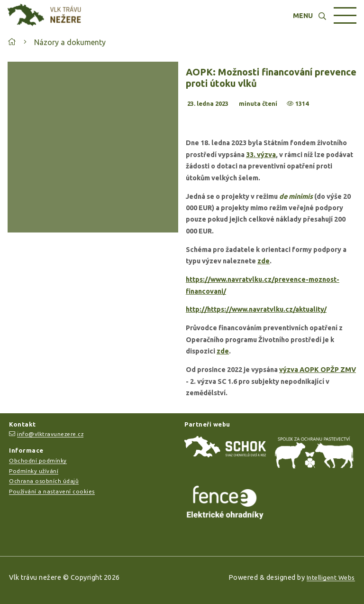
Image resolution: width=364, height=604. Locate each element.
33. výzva (261, 155)
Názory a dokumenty (70, 42)
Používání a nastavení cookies (52, 491)
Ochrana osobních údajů (44, 481)
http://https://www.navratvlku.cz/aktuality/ (256, 309)
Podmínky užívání (34, 471)
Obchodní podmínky (38, 460)
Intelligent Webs (331, 577)
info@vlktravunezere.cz (50, 434)
